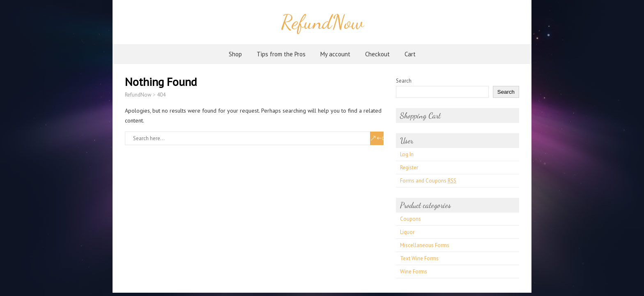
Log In (407, 154)
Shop (235, 54)
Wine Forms (414, 272)
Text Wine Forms (419, 258)
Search (404, 81)
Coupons (411, 219)
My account (335, 54)
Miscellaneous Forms (425, 245)
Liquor (407, 232)
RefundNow (322, 22)
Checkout (377, 54)
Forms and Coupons (428, 181)
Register (409, 168)
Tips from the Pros (281, 54)
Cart (410, 54)
